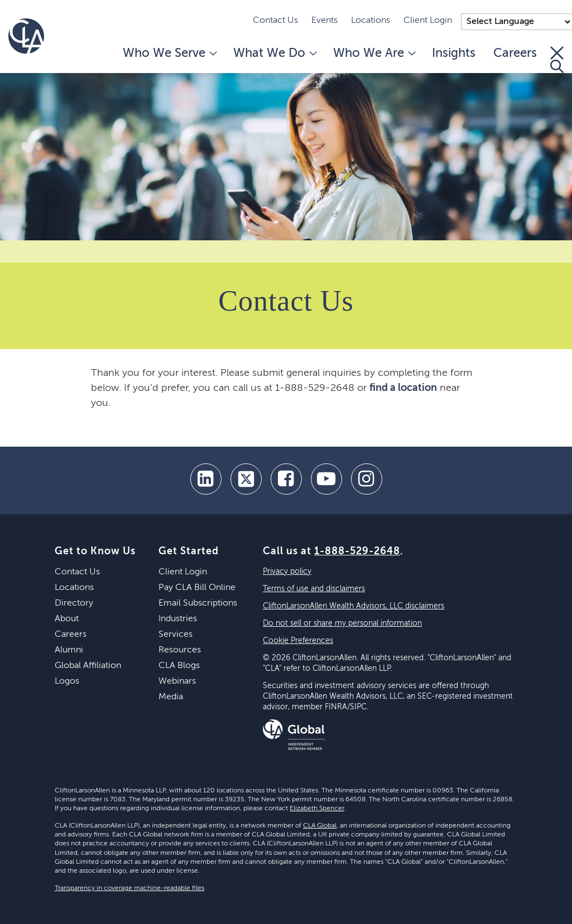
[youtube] (326, 479)
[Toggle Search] (557, 60)
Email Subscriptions (198, 603)
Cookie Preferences (298, 641)
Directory (74, 603)
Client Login (428, 21)
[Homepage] (26, 36)
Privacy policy (287, 572)
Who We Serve (169, 54)
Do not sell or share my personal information (342, 623)
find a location (403, 388)
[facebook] (286, 479)
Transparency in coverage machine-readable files (129, 888)
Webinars (177, 681)
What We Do (274, 54)
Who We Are (374, 54)
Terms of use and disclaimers (314, 589)
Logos (67, 681)
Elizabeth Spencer (317, 809)
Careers (515, 54)
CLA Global (320, 826)
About (67, 619)
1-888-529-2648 (357, 552)
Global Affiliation (88, 666)
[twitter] (246, 479)
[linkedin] (206, 479)
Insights (454, 54)
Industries (178, 619)
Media (171, 697)
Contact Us (275, 21)
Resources (180, 650)
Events (325, 21)
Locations (371, 21)
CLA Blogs (179, 666)
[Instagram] (367, 479)
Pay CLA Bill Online (197, 588)
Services (176, 635)
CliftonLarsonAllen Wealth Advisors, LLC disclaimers (354, 606)
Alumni (69, 650)
